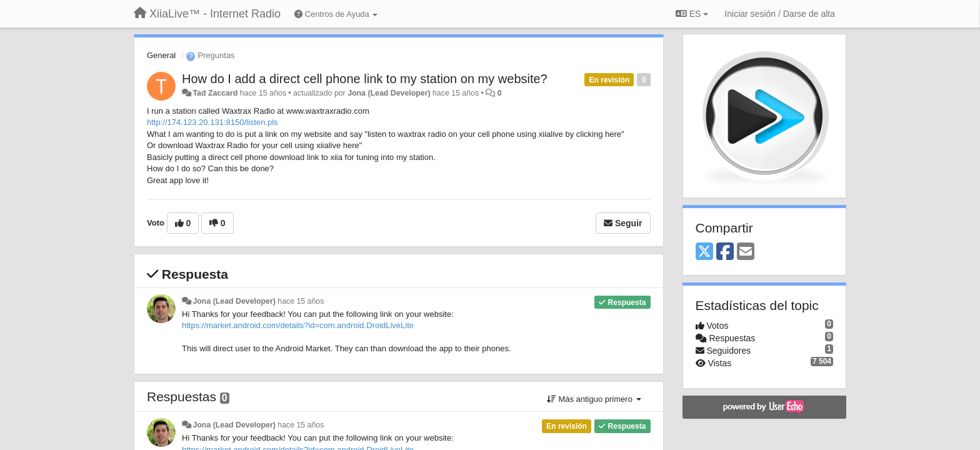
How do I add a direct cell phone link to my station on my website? (365, 79)
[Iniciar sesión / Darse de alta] (780, 14)
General (161, 55)
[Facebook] (725, 252)
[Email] (746, 252)
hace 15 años (301, 301)
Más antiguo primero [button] (594, 399)
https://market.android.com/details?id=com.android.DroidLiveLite (298, 325)
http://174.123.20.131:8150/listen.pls (212, 122)
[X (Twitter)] (704, 252)
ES (692, 14)
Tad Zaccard (215, 93)
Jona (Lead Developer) (389, 93)
